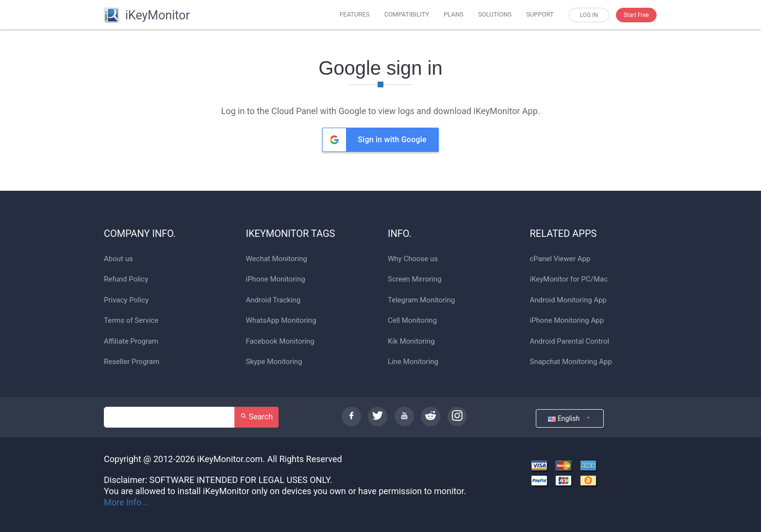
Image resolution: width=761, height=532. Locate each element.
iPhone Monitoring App (567, 321)
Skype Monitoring (274, 362)
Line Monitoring (413, 362)
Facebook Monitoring (280, 341)
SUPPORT (540, 14)
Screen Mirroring (414, 279)
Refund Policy (126, 279)
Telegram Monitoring (421, 300)
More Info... (126, 502)
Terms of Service (131, 321)
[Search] (169, 417)
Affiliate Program (131, 341)
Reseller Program (132, 362)
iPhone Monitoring (276, 279)
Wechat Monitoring (277, 259)
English (570, 418)
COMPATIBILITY (406, 14)
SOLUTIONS (495, 14)
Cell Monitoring (412, 321)
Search (256, 417)
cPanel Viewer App (560, 259)
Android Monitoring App (569, 300)
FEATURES (355, 14)
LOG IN (589, 15)
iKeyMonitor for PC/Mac (569, 279)
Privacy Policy (126, 300)
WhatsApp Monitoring (281, 321)
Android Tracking (273, 300)
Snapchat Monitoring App (571, 362)
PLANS (454, 14)
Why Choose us (413, 259)
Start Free (636, 15)
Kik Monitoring (411, 341)
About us (118, 259)
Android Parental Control (570, 341)
